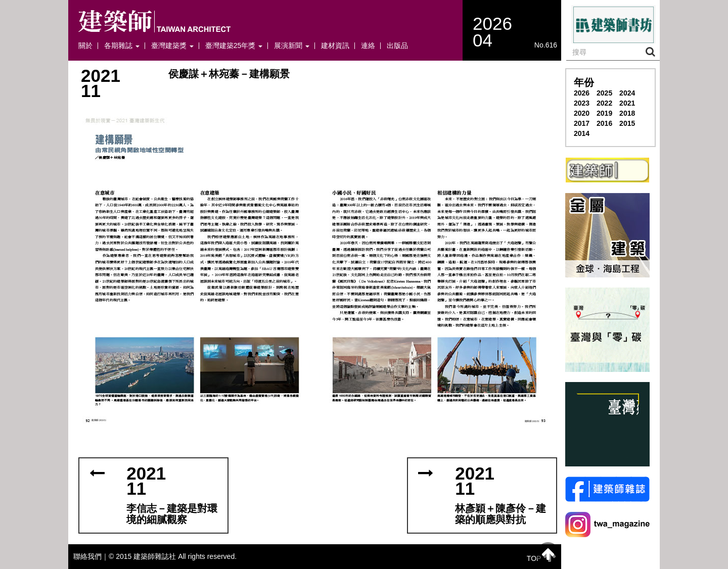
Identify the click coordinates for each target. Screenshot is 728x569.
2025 (604, 93)
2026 (582, 93)
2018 (627, 113)
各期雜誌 (122, 46)
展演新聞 (292, 46)
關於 (85, 46)
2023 (582, 103)
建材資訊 (335, 46)
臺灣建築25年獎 (234, 46)
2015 (627, 123)
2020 (582, 113)
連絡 (368, 46)
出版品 (397, 46)
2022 (604, 103)
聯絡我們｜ (91, 556)
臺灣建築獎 (172, 46)
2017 (582, 123)
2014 (582, 133)
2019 (604, 113)
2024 (627, 93)
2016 (604, 123)
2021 (627, 103)
